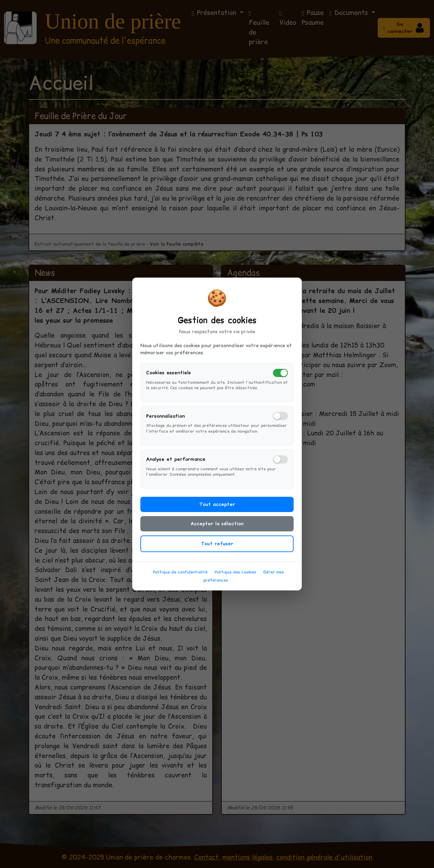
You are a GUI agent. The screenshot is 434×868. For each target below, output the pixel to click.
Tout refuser (217, 549)
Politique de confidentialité (180, 577)
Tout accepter (217, 510)
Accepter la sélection (217, 529)
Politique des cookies (235, 577)
